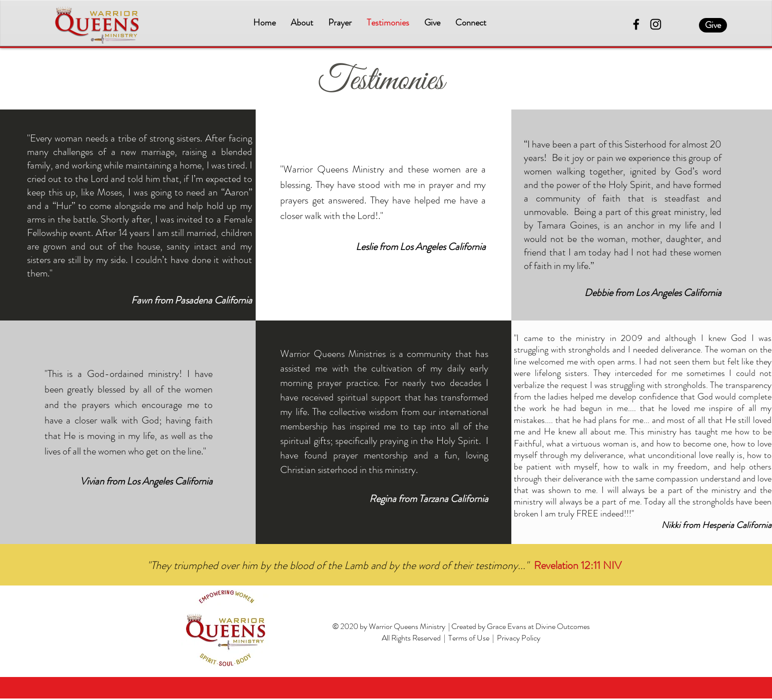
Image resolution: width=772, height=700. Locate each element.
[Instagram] (656, 24)
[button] (302, 23)
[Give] (713, 25)
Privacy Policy (519, 638)
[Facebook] (636, 24)
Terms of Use (469, 638)
